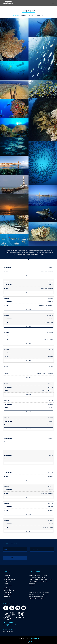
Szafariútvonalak (9, 579)
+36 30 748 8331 (8, 622)
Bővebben (32, 585)
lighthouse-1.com (34, 638)
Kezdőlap (7, 575)
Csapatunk (8, 581)
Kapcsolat (7, 596)
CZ (12, 631)
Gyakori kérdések (10, 590)
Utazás (6, 583)
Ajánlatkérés (28, 275)
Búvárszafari (8, 585)
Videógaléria (8, 594)
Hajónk (6, 577)
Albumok (16, 16)
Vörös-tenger (8, 588)
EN (7, 631)
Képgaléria (8, 592)
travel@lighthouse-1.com (11, 625)
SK (10, 631)
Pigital (31, 642)
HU (4, 631)
